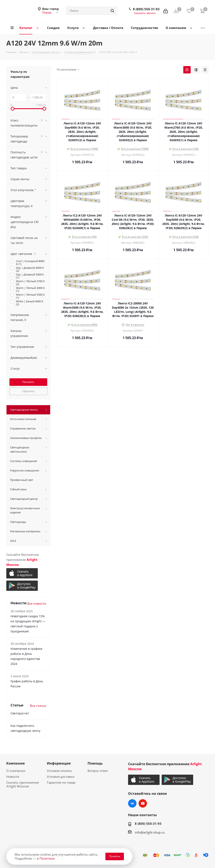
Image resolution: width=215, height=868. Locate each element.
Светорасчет (20, 713)
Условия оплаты (59, 771)
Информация (59, 763)
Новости (13, 777)
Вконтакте (132, 803)
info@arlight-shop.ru (150, 832)
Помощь (95, 763)
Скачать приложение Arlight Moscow (23, 784)
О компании (16, 771)
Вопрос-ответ (98, 771)
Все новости (37, 603)
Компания (15, 763)
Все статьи (38, 706)
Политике (47, 858)
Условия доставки (61, 777)
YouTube (143, 803)
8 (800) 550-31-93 (146, 9)
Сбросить (28, 391)
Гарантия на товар (61, 782)
